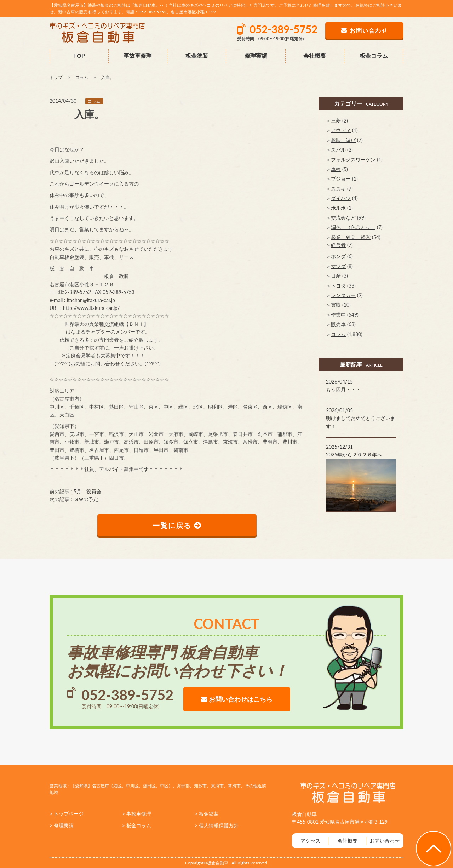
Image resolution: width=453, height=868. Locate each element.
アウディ (341, 130)
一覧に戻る (177, 525)
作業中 (338, 315)
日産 (336, 276)
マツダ (338, 266)
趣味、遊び (343, 140)
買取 (336, 305)
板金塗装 (197, 55)
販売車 (338, 324)
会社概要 (315, 55)
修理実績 (256, 55)
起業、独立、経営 (351, 237)
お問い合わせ (385, 841)
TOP (79, 55)
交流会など (343, 218)
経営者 (338, 245)
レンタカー (343, 295)
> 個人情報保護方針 (217, 825)
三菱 (336, 121)
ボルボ (338, 208)
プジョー (341, 179)
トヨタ (338, 286)
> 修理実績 (62, 825)
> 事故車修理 (137, 814)
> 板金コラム (137, 825)
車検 (336, 169)
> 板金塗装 (207, 814)
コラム (94, 101)
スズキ (338, 189)
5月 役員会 (87, 491)
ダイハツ (341, 198)
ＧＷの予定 (86, 499)
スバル (338, 150)
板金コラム (374, 55)
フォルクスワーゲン (353, 160)
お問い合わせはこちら (237, 699)
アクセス (310, 841)
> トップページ (67, 814)
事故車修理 (138, 55)
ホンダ (338, 256)
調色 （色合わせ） (353, 227)
